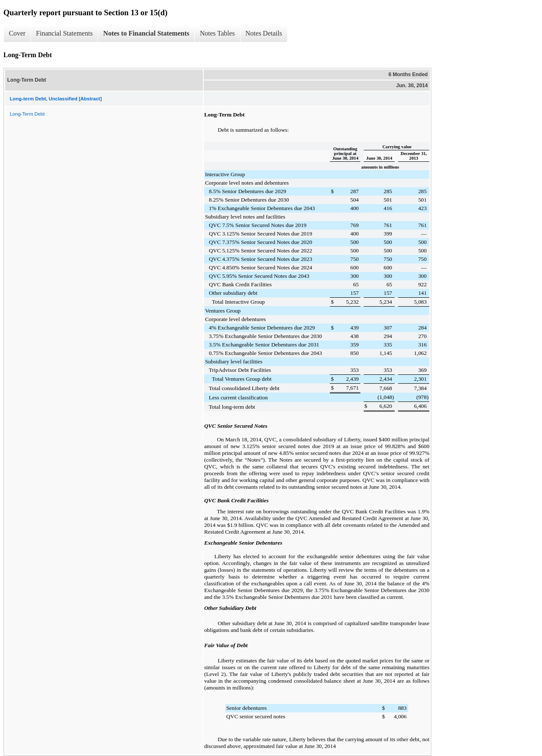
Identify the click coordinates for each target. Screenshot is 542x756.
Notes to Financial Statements (146, 33)
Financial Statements (64, 33)
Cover (17, 33)
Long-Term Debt (27, 114)
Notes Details (264, 33)
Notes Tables (217, 33)
